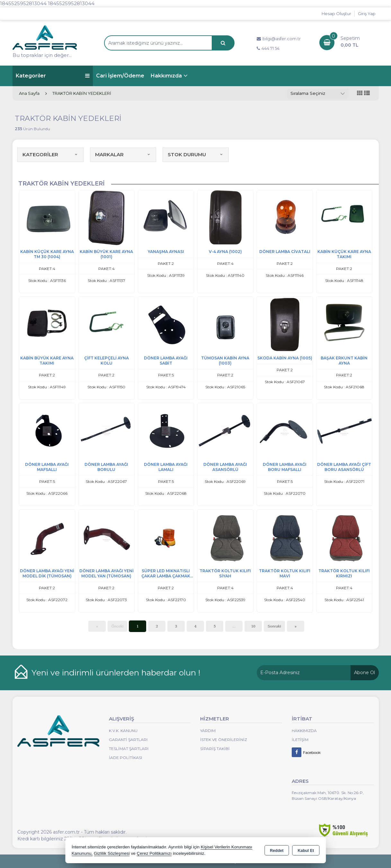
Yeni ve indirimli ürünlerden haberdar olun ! (116, 673)
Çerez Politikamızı (154, 853)
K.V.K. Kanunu (123, 731)
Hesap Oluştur (336, 14)
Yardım (208, 731)
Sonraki (274, 626)
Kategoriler (53, 76)
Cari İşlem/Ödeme (120, 76)
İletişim (300, 740)
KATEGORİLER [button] (50, 154)
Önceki (117, 626)
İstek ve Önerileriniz (224, 740)
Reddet (277, 851)
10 (253, 626)
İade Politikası (125, 758)
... (234, 626)
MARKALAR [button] (123, 154)
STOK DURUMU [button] (196, 154)
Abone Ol (364, 673)
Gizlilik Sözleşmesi (112, 853)
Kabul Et (306, 851)
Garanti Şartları (128, 740)
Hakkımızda (166, 76)
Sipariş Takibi (215, 749)
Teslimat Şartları (129, 749)
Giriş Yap (367, 14)
